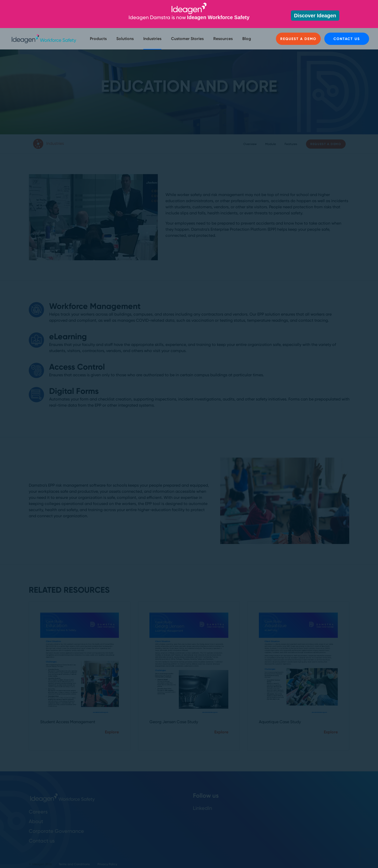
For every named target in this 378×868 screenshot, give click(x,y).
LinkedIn (202, 808)
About (36, 821)
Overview (250, 144)
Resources (223, 39)
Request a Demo (298, 39)
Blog (247, 39)
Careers (38, 812)
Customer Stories (187, 39)
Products (98, 39)
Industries (152, 39)
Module (271, 144)
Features (291, 144)
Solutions (125, 39)
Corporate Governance (56, 831)
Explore (112, 732)
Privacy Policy (107, 864)
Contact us (347, 39)
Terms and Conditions (74, 864)
